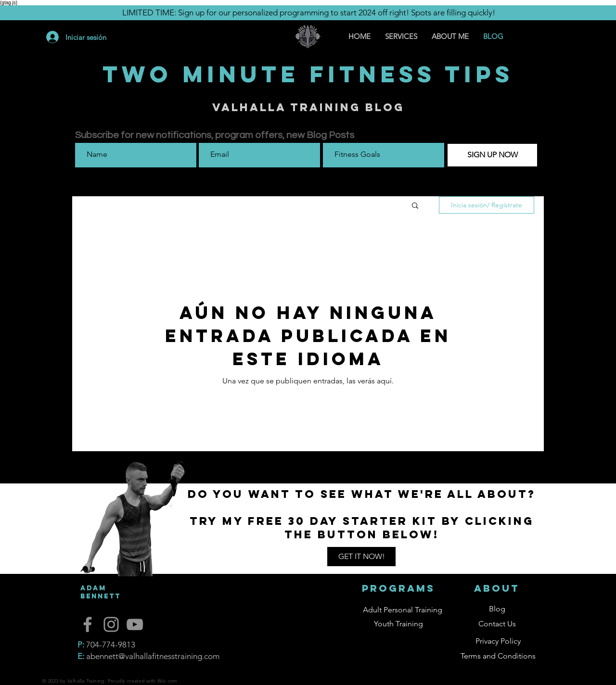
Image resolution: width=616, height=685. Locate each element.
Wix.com (167, 681)
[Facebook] (88, 624)
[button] (415, 206)
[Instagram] (111, 624)
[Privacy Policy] (498, 641)
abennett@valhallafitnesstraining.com (153, 656)
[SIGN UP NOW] (492, 155)
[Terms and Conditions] (498, 656)
